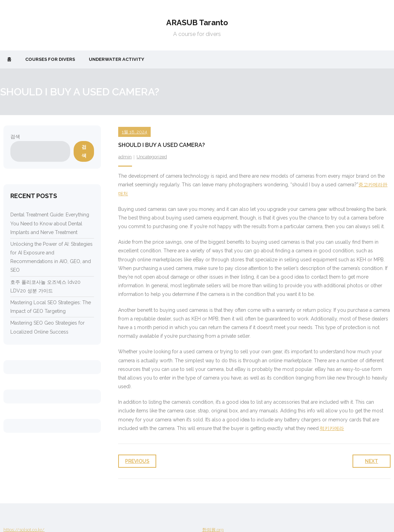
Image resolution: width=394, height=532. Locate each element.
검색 (15, 137)
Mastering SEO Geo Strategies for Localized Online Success (48, 327)
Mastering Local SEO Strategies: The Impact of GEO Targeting (51, 307)
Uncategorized (152, 157)
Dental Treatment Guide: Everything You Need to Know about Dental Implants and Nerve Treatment (50, 223)
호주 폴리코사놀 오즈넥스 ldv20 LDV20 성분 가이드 (45, 286)
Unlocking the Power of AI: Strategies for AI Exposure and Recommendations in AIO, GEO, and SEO (51, 257)
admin (125, 157)
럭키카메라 (332, 428)
